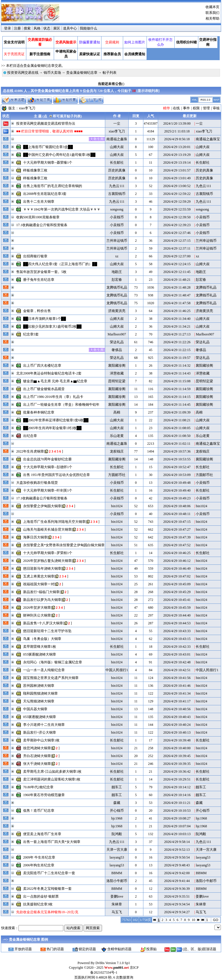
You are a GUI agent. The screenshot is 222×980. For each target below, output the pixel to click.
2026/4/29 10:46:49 (177, 569)
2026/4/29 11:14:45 (177, 405)
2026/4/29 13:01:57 (177, 170)
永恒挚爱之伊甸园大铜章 (42, 506)
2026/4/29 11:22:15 (177, 350)
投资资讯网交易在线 (23, 73)
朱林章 (117, 904)
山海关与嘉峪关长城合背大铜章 (47, 529)
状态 (47, 28)
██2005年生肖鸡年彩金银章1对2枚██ (52, 428)
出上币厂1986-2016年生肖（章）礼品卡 (53, 397)
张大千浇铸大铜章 (37, 764)
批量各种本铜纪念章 (39, 412)
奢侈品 (117, 350)
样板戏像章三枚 (35, 170)
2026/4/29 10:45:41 (177, 600)
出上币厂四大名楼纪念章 (42, 366)
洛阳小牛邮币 (117, 881)
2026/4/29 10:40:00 (177, 748)
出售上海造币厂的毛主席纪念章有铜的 (53, 186)
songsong (117, 209)
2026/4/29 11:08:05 (177, 428)
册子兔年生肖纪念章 (39, 280)
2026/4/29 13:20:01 (177, 147)
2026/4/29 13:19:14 (177, 163)
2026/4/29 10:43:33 (177, 631)
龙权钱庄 (117, 451)
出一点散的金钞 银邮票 (41, 896)
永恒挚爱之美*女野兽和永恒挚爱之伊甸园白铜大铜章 (64, 545)
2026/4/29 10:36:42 (177, 772)
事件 (186, 108)
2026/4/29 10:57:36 (177, 451)
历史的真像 (117, 170)
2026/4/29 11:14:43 (177, 373)
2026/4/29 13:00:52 (177, 186)
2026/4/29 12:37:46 (177, 233)
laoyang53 (117, 857)
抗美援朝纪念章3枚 (38, 904)
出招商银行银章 (35, 256)
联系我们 (212, 13)
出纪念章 (30, 436)
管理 (206, 108)
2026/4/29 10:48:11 (177, 514)
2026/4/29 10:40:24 (177, 725)
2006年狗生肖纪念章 (39, 865)
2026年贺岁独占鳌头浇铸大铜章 (47, 561)
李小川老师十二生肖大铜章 (44, 725)
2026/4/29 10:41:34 (177, 693)
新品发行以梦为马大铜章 (42, 600)
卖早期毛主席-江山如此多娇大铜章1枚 (52, 772)
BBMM (117, 873)
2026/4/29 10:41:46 (177, 686)
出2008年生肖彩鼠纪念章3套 (45, 194)
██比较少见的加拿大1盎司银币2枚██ (52, 326)
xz (117, 256)
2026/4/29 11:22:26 (177, 342)
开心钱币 (117, 811)
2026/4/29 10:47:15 (177, 522)
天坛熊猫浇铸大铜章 (39, 701)
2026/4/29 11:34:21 (177, 326)
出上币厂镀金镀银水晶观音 (44, 389)
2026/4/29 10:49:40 (177, 490)
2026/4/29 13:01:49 (177, 178)
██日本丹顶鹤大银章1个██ (45, 319)
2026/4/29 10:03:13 (177, 834)
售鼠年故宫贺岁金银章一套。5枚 (41, 272)
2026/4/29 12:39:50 (177, 217)
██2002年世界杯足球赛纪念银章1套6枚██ (56, 420)
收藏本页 (212, 7)
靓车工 (117, 787)
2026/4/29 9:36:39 (177, 889)
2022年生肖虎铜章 (30, 451)
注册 (17, 28)
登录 (8, 28)
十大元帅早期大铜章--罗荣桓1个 (48, 553)
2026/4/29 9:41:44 (177, 881)
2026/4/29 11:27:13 (177, 334)
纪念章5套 (31, 334)
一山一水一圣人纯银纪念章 (44, 670)
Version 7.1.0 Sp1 (118, 963)
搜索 (27, 28)
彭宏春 (117, 280)
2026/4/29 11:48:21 (177, 280)
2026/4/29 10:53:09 (177, 475)
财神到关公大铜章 (37, 615)
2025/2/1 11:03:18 (177, 131)
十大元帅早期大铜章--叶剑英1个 (48, 490)
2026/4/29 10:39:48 (177, 740)
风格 (37, 28)
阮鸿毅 (117, 834)
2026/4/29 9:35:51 (177, 896)
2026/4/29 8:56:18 (177, 139)
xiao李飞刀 (27, 108)
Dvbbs (100, 963)
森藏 (117, 803)
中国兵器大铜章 (35, 709)
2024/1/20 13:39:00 (177, 123)
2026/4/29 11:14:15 (177, 397)
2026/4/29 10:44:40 (177, 615)
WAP (216, 100)
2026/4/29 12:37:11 (177, 248)
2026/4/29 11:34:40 (177, 319)
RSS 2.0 (206, 100)
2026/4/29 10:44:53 (177, 623)
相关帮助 (212, 19)
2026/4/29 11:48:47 (177, 295)
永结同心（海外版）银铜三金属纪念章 (53, 662)
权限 (196, 108)
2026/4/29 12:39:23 (177, 225)
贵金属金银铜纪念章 (82, 73)
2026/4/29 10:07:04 (177, 826)
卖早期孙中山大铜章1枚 (41, 740)
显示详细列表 (148, 91)
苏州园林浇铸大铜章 (39, 686)
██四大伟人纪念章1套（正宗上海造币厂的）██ (60, 264)
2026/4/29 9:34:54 (177, 904)
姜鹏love (117, 896)
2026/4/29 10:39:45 (177, 756)
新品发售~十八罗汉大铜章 (43, 623)
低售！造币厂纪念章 (39, 811)
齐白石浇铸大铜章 (37, 756)
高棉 (117, 412)
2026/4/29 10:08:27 (177, 818)
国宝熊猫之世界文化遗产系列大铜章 (51, 678)
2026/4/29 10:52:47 (177, 467)
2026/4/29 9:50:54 (177, 857)
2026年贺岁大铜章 (37, 608)
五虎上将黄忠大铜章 (39, 576)
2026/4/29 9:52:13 (177, 850)
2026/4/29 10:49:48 (177, 483)
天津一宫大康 (117, 850)
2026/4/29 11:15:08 (177, 381)
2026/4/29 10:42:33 (177, 647)
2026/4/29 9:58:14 (177, 842)
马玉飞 (117, 912)
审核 (216, 108)
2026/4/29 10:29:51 (177, 779)
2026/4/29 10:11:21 (177, 803)
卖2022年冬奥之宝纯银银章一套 (47, 889)
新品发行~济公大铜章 (40, 732)
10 (193, 920)
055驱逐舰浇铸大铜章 (40, 654)
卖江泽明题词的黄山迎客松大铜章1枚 (52, 779)
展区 (57, 28)
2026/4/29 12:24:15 (177, 264)
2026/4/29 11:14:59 (177, 389)
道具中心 (70, 28)
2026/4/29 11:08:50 (177, 436)
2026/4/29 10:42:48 (177, 662)
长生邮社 (117, 163)
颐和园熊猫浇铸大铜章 (40, 693)
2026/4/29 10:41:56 (177, 678)
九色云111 (117, 186)
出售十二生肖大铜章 (39, 202)
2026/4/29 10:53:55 (177, 459)
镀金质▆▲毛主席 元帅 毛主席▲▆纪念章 (55, 381)
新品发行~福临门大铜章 (41, 592)
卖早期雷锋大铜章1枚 (40, 647)
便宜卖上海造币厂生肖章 (42, 834)
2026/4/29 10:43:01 (177, 654)
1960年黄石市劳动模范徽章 (44, 795)
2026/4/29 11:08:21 (177, 420)
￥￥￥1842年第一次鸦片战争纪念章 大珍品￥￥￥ (62, 209)
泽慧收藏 (117, 373)
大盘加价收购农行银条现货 (37, 483)
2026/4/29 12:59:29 (177, 202)
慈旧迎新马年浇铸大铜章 (42, 569)
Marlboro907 (117, 334)
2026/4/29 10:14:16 (177, 795)
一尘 (117, 123)
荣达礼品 (117, 342)
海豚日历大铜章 (35, 537)
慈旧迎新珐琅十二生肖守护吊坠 (47, 631)
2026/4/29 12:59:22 (177, 194)
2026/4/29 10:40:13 (177, 732)
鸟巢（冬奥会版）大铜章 (42, 639)
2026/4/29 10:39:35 (177, 764)
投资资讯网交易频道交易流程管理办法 (46, 123)
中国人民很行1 (117, 670)
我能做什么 (88, 28)
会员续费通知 (135, 54)
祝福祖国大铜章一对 (39, 584)
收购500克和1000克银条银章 (38, 217)
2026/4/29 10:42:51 (177, 670)
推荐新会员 (112, 54)
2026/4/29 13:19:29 (177, 155)
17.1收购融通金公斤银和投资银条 (42, 225)
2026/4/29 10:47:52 (177, 545)
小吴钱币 (117, 217)
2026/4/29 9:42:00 (177, 873)
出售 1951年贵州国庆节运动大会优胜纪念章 (57, 475)
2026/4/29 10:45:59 (177, 608)
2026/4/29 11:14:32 (177, 366)
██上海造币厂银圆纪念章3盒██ (48, 147)
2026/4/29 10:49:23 (177, 498)
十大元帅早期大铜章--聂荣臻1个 (48, 163)
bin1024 (117, 506)
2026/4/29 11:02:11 (177, 444)
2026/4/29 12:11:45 (177, 272)
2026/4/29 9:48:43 (177, 865)
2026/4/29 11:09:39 (177, 412)
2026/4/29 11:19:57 (177, 358)
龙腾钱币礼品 (117, 287)
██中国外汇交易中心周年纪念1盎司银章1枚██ (59, 155)
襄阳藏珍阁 (117, 366)
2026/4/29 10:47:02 (177, 576)
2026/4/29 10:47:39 (177, 537)
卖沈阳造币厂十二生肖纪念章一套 (49, 873)
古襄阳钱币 (117, 194)
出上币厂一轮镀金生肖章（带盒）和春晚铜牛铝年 (61, 405)
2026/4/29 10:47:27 (177, 529)
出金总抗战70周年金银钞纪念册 (47, 459)
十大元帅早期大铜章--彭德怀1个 (48, 467)
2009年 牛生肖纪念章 (39, 857)
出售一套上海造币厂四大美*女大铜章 (52, 842)
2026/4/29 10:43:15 (177, 639)
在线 (176, 108)
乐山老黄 (117, 436)
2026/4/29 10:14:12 (177, 787)
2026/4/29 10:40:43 (177, 717)
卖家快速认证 (90, 54)
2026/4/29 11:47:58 (177, 303)
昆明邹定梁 (117, 381)
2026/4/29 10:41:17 (177, 701)
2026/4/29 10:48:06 (177, 506)
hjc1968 (117, 818)
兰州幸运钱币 (117, 241)
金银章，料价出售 (37, 311)
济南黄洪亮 (117, 311)
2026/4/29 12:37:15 (177, 241)
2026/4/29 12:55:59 (177, 209)
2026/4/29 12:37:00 (177, 256)
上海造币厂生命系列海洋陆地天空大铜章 (54, 522)
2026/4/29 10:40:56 (177, 709)
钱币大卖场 (52, 73)
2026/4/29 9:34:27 (177, 912)
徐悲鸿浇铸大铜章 (37, 748)
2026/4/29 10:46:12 (177, 561)
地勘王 (117, 272)
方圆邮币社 (117, 475)
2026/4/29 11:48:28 (177, 287)
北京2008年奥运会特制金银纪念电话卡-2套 (49, 373)
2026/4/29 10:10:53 (177, 811)
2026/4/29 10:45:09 (177, 584)
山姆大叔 (117, 147)
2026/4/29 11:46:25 (177, 311)
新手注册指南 (40, 54)
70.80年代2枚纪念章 (38, 787)
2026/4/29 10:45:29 (177, 592)
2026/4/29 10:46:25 (177, 553)
